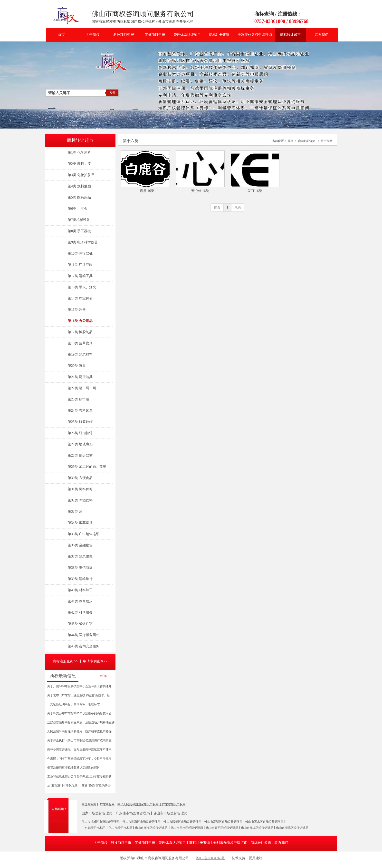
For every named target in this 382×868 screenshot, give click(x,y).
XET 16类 (255, 191)
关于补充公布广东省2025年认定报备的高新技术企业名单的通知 (88, 713)
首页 (290, 141)
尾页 (238, 207)
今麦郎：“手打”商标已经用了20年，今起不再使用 (79, 758)
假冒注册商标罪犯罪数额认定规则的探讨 (74, 768)
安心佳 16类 (200, 191)
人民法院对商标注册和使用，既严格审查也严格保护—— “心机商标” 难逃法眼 (100, 731)
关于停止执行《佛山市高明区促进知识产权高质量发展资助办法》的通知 (94, 740)
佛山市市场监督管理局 (170, 813)
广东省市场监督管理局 (133, 813)
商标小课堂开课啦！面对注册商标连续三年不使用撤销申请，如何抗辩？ (94, 749)
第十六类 (326, 141)
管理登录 (181, 863)
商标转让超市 (307, 141)
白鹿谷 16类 (145, 191)
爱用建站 (201, 863)
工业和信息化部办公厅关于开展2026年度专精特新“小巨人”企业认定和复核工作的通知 (103, 777)
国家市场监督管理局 (97, 813)
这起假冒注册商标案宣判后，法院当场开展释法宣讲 (81, 722)
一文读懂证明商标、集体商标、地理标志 (74, 704)
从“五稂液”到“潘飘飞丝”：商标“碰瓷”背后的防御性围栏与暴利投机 (91, 786)
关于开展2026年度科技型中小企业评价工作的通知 (79, 686)
